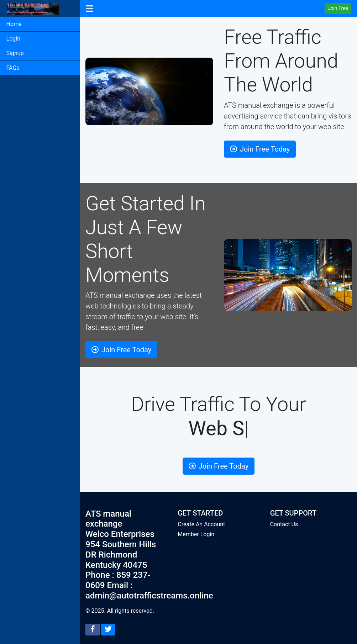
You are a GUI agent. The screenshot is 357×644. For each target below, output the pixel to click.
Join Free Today (260, 149)
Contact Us (284, 524)
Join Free (338, 8)
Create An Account (201, 524)
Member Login (196, 534)
